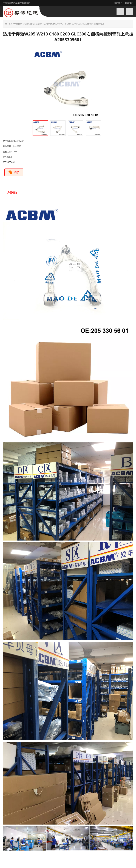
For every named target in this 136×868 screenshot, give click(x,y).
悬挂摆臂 (38, 24)
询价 (14, 172)
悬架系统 (28, 24)
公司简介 (118, 3)
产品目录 (18, 24)
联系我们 (129, 3)
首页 (10, 24)
